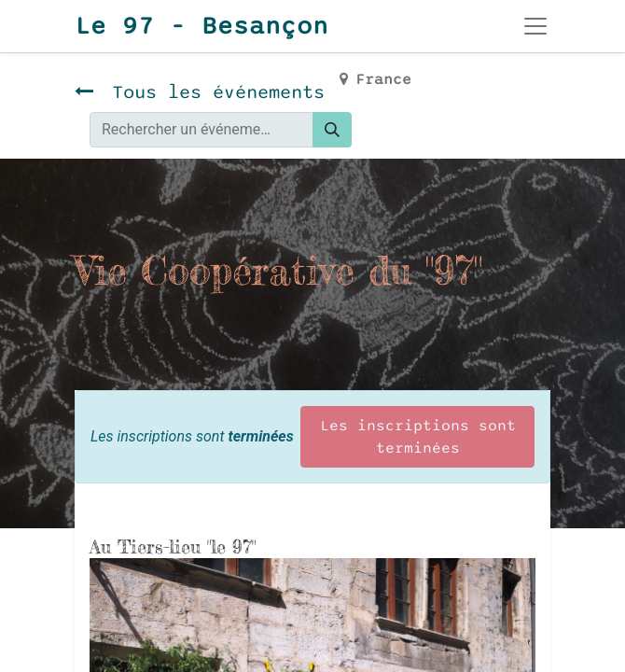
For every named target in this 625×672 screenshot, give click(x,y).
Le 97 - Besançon (201, 26)
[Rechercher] (332, 130)
